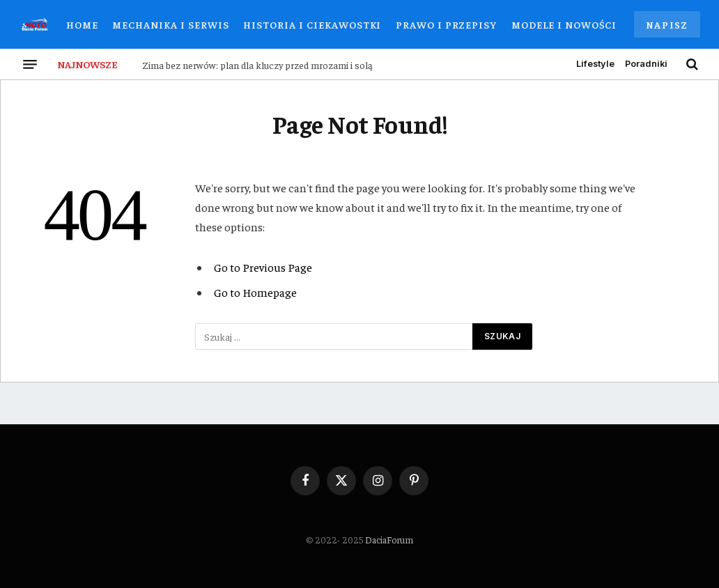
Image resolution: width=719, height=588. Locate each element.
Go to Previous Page (263, 267)
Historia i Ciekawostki (312, 24)
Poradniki (646, 64)
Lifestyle (595, 64)
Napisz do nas (667, 28)
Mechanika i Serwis (170, 24)
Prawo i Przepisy (446, 24)
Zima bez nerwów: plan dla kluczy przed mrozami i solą (257, 65)
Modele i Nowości (564, 24)
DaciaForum (389, 540)
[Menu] (30, 64)
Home (82, 24)
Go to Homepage (255, 292)
